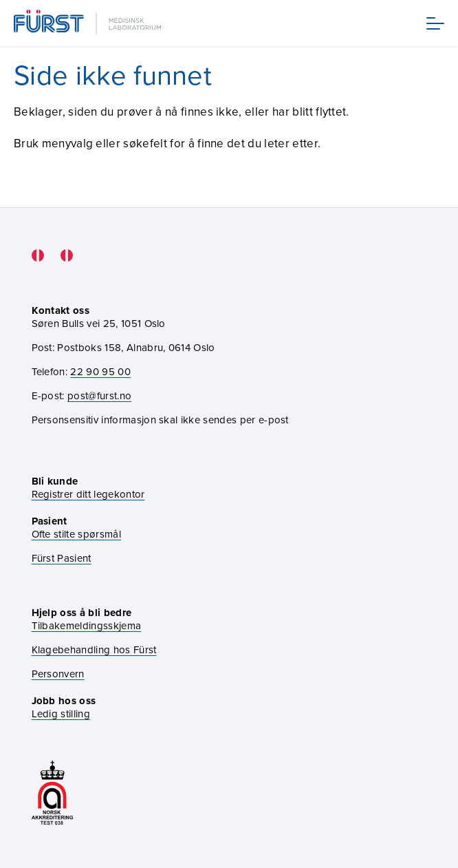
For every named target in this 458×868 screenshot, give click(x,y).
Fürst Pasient (62, 559)
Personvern (58, 674)
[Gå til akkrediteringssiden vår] (52, 794)
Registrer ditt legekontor (88, 495)
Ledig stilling (61, 714)
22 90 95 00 (100, 372)
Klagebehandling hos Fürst (94, 650)
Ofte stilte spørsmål (76, 534)
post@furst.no (99, 396)
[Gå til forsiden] (89, 23)
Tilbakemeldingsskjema (87, 626)
